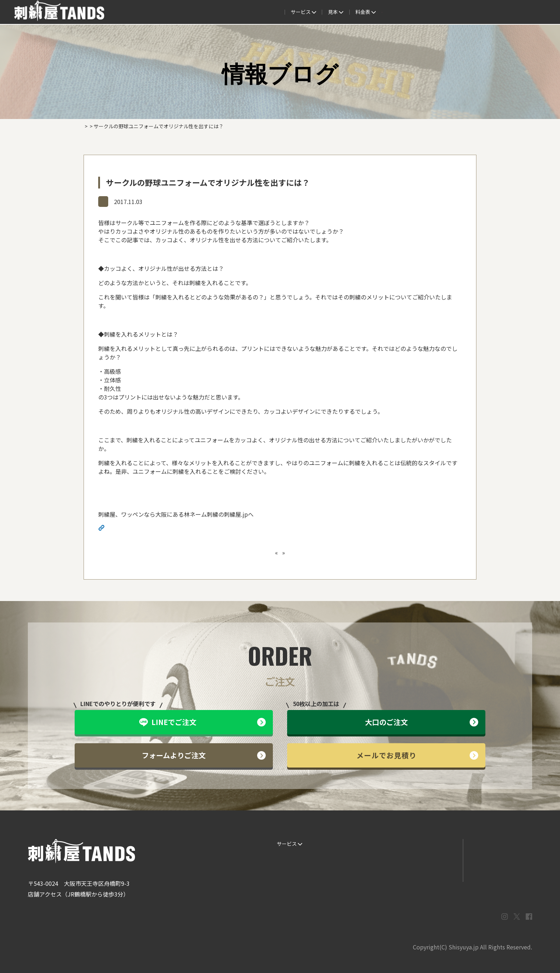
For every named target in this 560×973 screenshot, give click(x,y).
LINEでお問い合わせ (496, 844)
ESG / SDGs (287, 887)
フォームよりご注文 (204, 755)
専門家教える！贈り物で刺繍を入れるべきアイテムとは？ (304, 552)
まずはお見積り (428, 873)
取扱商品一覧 (391, 12)
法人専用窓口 (465, 12)
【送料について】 (205, 552)
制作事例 (280, 12)
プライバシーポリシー (497, 873)
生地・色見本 (359, 844)
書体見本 (284, 873)
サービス (176, 12)
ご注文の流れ (216, 12)
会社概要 (429, 12)
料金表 (354, 12)
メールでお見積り (417, 755)
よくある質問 (317, 12)
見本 (251, 12)
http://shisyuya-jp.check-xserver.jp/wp (157, 528)
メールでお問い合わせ (497, 858)
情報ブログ (116, 201)
